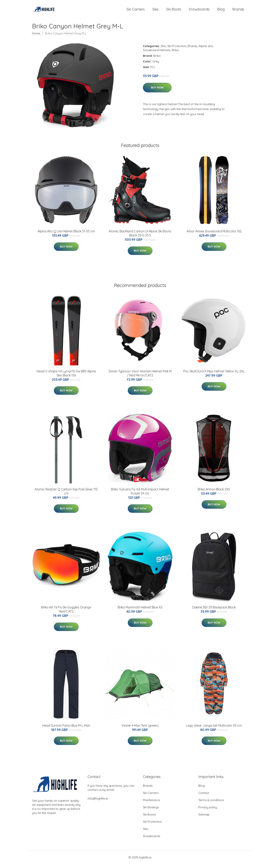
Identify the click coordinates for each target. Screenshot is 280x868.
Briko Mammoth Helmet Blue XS (140, 611)
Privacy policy (208, 811)
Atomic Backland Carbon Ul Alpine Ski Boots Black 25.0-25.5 (140, 237)
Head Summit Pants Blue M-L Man (66, 729)
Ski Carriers (136, 11)
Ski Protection (177, 50)
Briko (175, 54)
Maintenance (151, 804)
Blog (221, 11)
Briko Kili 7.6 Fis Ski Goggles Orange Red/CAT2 (66, 613)
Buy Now (157, 91)
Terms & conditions (211, 804)
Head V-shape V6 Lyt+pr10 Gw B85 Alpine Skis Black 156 (66, 377)
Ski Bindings (151, 811)
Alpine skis (206, 50)
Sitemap (204, 818)
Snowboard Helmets (157, 54)
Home (36, 37)
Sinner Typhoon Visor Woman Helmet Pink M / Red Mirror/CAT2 (140, 377)
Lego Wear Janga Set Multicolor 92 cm (214, 729)
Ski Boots (174, 11)
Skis (155, 11)
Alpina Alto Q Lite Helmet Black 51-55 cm (66, 235)
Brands (238, 11)
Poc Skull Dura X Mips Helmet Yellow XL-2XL (214, 375)
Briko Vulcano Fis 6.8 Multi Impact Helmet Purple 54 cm (140, 495)
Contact (204, 797)
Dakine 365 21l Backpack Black (214, 611)
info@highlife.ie (98, 802)
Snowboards (199, 11)
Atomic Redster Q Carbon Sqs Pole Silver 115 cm (66, 495)
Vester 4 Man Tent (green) (140, 729)
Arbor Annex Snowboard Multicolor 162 (214, 235)
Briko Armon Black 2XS (214, 493)
